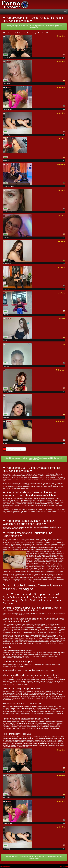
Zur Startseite (64, 866)
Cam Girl (11, 635)
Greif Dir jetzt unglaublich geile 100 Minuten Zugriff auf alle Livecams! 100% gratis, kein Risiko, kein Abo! (34, 27)
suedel (5, 443)
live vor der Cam (27, 574)
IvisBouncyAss (8, 109)
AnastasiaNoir (7, 83)
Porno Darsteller (29, 683)
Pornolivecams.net (7, 866)
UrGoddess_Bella (8, 186)
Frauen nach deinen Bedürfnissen (35, 558)
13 (20, 449)
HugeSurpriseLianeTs (10, 289)
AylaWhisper (7, 263)
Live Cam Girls (38, 624)
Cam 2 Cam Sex (28, 504)
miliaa (5, 340)
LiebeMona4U (7, 212)
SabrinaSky (7, 135)
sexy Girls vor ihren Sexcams (18, 513)
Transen (35, 572)
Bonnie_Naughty (8, 392)
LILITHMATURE (8, 58)
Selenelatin (6, 417)
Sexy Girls (6, 541)
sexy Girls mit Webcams (46, 479)
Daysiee (5, 315)
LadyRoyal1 (7, 238)
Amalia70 (6, 366)
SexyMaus (6, 161)
